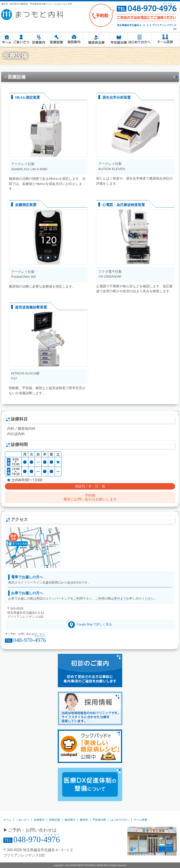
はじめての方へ (139, 40)
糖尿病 (96, 40)
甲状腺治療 (119, 40)
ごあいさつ (21, 40)
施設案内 (74, 40)
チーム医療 (165, 39)
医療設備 (56, 40)
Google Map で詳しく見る (95, 624)
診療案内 (39, 40)
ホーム (7, 40)
